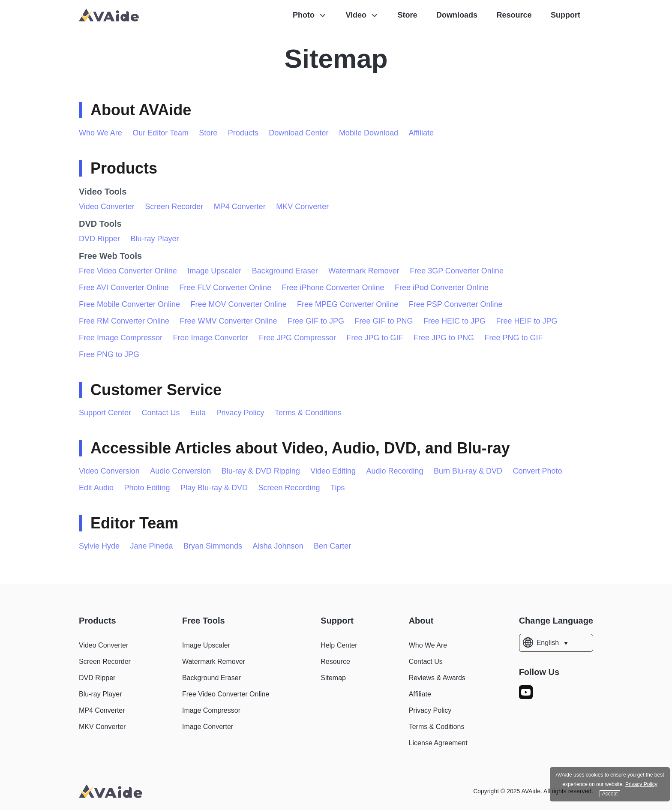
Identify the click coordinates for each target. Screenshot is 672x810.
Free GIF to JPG (316, 321)
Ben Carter (332, 546)
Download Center (298, 133)
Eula (198, 413)
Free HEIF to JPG (527, 321)
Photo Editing (147, 488)
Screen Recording (289, 488)
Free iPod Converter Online (442, 288)
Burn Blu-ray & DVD (468, 471)
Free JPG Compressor (297, 338)
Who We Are (100, 133)
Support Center (105, 413)
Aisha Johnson (278, 546)
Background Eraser (285, 271)
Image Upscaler (214, 271)
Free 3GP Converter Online (457, 271)
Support (565, 15)
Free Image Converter (211, 338)
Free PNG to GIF (514, 338)
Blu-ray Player (154, 239)
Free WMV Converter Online (229, 321)
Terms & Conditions (308, 413)
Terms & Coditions (437, 727)
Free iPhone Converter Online (333, 288)
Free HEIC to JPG (454, 321)
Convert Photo (538, 471)
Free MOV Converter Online (239, 304)
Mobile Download (369, 133)
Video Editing (333, 471)
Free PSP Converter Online (456, 304)
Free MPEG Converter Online (348, 304)
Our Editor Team (160, 133)
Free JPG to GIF (375, 338)
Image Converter (208, 727)
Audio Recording (395, 471)
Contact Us (161, 413)
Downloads (457, 15)
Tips (337, 488)
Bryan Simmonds (213, 546)
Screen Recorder (174, 207)
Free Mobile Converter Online (129, 304)
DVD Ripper (99, 239)
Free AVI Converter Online (124, 288)
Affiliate (421, 133)
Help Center (339, 645)
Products (243, 133)
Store (408, 15)
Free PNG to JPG (109, 354)
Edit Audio (96, 488)
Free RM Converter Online (124, 321)
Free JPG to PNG (444, 338)
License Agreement (438, 743)
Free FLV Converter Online (225, 288)
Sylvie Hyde (99, 546)
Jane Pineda (152, 546)
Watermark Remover (364, 271)
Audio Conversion (180, 471)
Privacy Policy (240, 413)
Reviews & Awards (437, 678)
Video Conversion (109, 471)
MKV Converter (302, 207)
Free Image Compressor (121, 338)
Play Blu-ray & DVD (214, 488)
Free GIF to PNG (384, 321)
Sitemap (333, 678)
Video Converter (107, 207)
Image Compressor (211, 710)
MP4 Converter (240, 207)
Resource (514, 15)
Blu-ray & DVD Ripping (261, 471)
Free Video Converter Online (128, 271)
